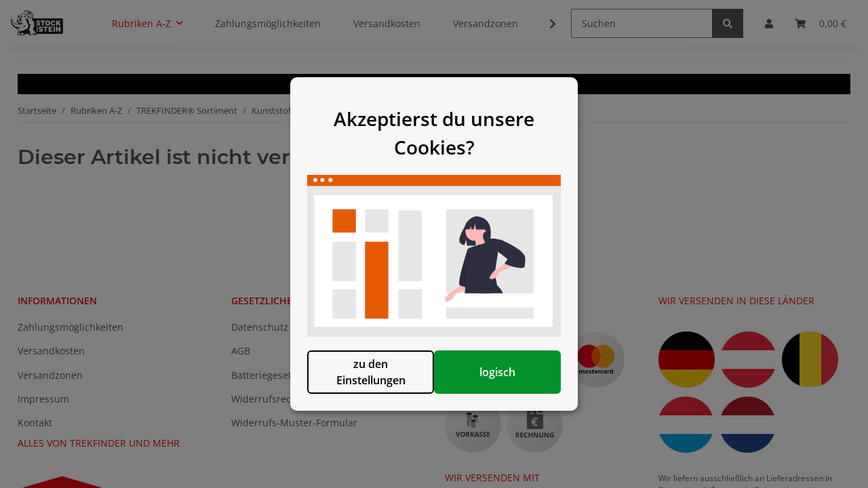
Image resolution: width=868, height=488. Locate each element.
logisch (504, 379)
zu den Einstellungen (364, 379)
